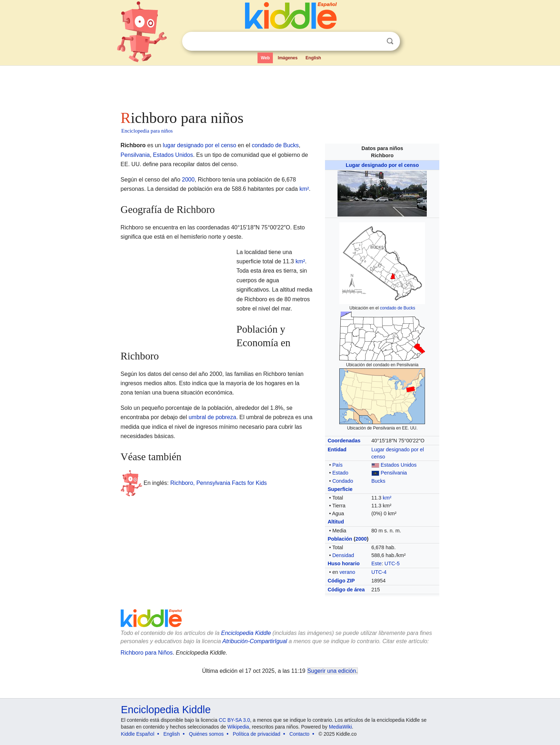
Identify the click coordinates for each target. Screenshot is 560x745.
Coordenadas (344, 441)
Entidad (337, 450)
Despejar (375, 41)
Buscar (390, 41)
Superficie (340, 489)
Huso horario (344, 563)
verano (347, 572)
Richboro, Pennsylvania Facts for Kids (219, 483)
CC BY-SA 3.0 (234, 720)
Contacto (299, 734)
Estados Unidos (399, 465)
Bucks (378, 481)
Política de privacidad (257, 734)
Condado (342, 481)
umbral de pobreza (212, 417)
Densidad (343, 555)
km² (387, 498)
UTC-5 (392, 563)
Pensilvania (394, 473)
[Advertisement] (280, 86)
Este (377, 563)
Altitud (336, 522)
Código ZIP (341, 581)
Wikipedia (238, 727)
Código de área (346, 590)
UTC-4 (379, 572)
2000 (361, 539)
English (313, 58)
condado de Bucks (398, 308)
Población (340, 539)
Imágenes (288, 58)
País (337, 465)
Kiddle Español (138, 734)
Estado (340, 473)
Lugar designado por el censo (382, 165)
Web (265, 58)
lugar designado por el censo (199, 145)
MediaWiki (341, 727)
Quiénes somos (206, 734)
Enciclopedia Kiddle (166, 710)
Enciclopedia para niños (147, 131)
